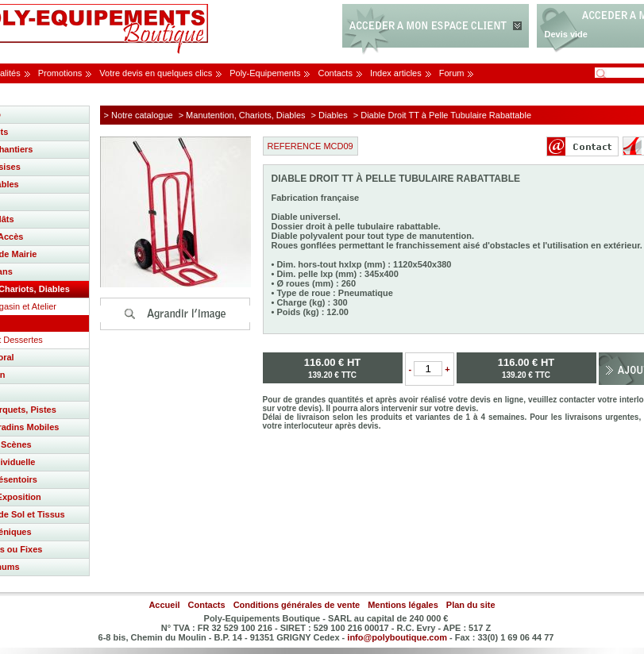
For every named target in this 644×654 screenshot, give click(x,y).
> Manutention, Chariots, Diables (242, 115)
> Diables (330, 115)
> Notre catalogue (139, 115)
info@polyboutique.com (397, 637)
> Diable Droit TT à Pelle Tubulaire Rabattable (442, 115)
